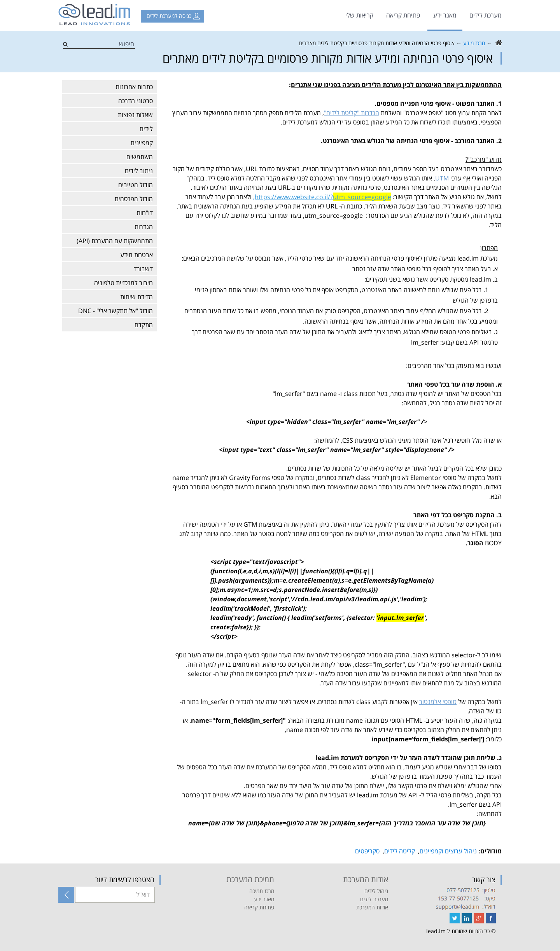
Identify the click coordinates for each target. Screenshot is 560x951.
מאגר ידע (445, 15)
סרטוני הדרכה (136, 101)
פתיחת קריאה (403, 15)
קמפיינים (142, 143)
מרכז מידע (474, 43)
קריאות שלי (359, 15)
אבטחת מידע (136, 255)
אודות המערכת (372, 907)
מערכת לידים (486, 15)
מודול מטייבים (136, 185)
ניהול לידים (376, 891)
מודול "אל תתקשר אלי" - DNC (115, 311)
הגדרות (144, 227)
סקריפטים (367, 851)
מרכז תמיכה (262, 891)
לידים (146, 129)
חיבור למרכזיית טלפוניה (123, 283)
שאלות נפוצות (135, 115)
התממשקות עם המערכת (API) (115, 241)
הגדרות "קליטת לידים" (352, 113)
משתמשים (140, 157)
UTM (442, 178)
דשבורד (143, 269)
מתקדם (144, 325)
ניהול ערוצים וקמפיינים (448, 851)
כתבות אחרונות (134, 87)
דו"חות (145, 213)
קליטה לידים (400, 851)
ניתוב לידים (139, 171)
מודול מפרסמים (134, 199)
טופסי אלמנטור (438, 702)
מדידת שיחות (136, 297)
